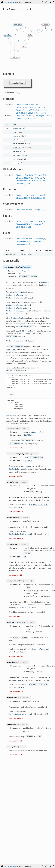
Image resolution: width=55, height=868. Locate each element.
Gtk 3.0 (7, 2)
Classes (14, 2)
